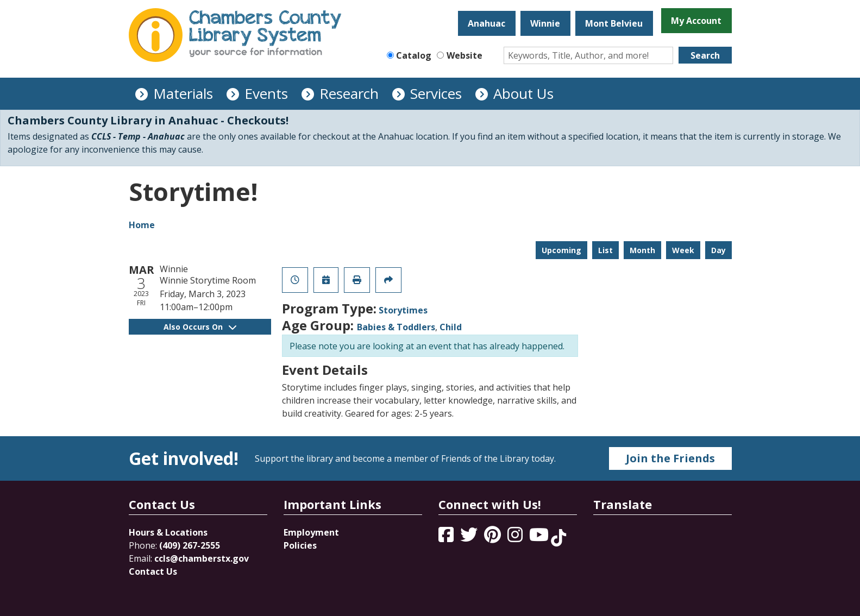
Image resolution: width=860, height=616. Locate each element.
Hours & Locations (168, 532)
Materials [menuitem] (183, 93)
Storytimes (403, 310)
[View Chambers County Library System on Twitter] (470, 538)
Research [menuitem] (349, 93)
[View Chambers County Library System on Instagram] (516, 538)
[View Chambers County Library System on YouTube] (540, 538)
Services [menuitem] (436, 93)
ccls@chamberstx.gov (202, 558)
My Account (696, 21)
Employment (311, 532)
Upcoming (561, 250)
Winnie (545, 23)
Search (705, 55)
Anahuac (487, 23)
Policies (300, 545)
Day (718, 250)
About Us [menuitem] (523, 93)
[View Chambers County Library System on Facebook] (447, 538)
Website (464, 55)
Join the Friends (670, 458)
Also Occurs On (200, 327)
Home (142, 225)
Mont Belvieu (614, 23)
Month (642, 250)
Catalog (414, 55)
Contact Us (153, 571)
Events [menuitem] (266, 93)
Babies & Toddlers (396, 327)
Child (451, 327)
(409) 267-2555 (190, 545)
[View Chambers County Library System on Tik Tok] (558, 538)
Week (683, 250)
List (605, 250)
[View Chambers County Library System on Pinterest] (494, 538)
